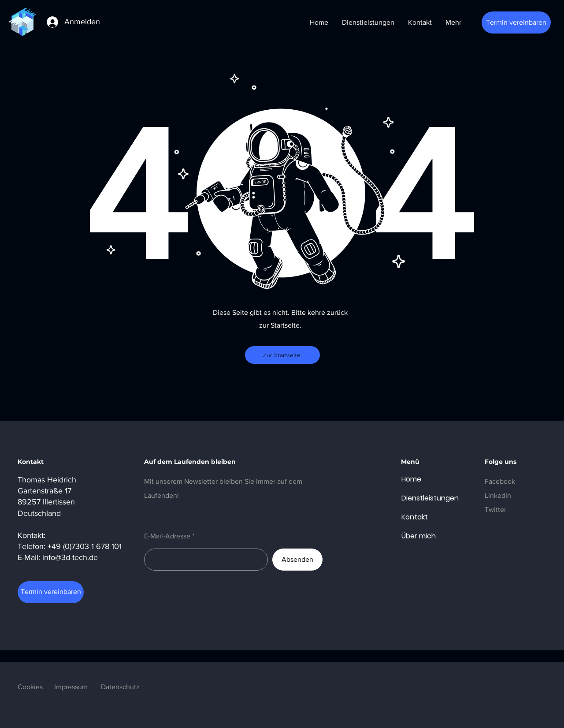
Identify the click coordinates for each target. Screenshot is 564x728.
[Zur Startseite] (282, 355)
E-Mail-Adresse (167, 536)
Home (411, 479)
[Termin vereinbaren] (516, 22)
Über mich (419, 536)
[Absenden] (297, 560)
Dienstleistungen (423, 498)
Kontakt (415, 517)
